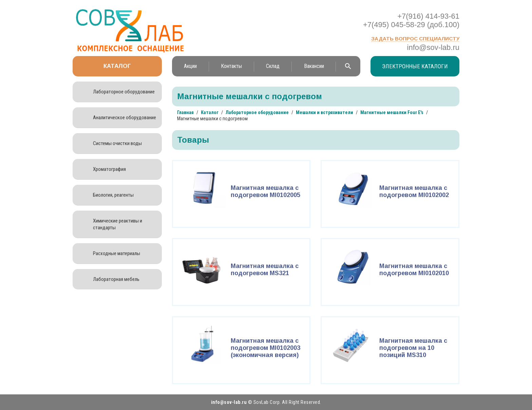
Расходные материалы (117, 253)
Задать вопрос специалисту (415, 39)
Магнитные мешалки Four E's (392, 112)
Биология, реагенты (113, 195)
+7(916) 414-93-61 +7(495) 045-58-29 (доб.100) (411, 20)
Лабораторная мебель (116, 279)
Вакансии (314, 66)
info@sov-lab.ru (433, 47)
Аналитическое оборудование (125, 118)
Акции (190, 66)
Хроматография (109, 169)
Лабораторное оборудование (124, 92)
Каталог (117, 66)
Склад (273, 66)
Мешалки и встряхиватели (325, 112)
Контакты (231, 66)
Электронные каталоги (415, 66)
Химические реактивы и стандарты (118, 224)
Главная (185, 112)
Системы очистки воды (117, 143)
